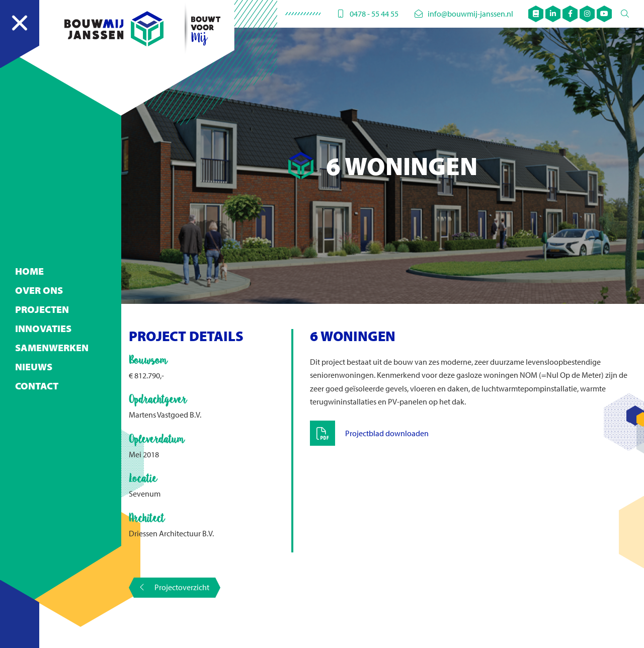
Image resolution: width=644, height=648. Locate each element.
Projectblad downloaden (387, 433)
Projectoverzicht (175, 587)
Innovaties (43, 308)
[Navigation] (20, 34)
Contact (37, 366)
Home (29, 251)
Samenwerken (52, 328)
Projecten (42, 289)
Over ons (39, 270)
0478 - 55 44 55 (367, 14)
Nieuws (34, 347)
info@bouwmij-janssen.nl (463, 14)
